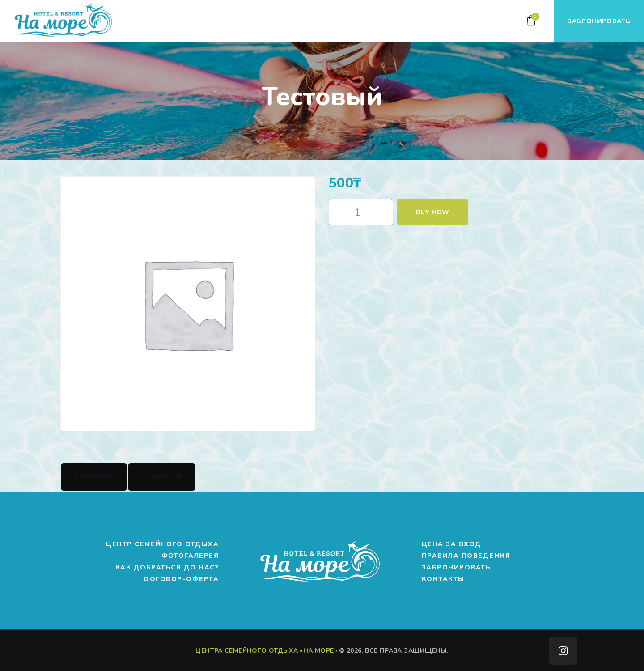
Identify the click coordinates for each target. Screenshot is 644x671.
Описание (94, 477)
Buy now (433, 212)
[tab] (94, 477)
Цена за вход (452, 544)
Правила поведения (466, 556)
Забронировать (456, 567)
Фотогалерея (190, 556)
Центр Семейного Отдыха (162, 544)
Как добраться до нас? (167, 567)
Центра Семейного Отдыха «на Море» (266, 650)
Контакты (443, 579)
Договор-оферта (181, 579)
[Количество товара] (361, 212)
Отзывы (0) (162, 477)
